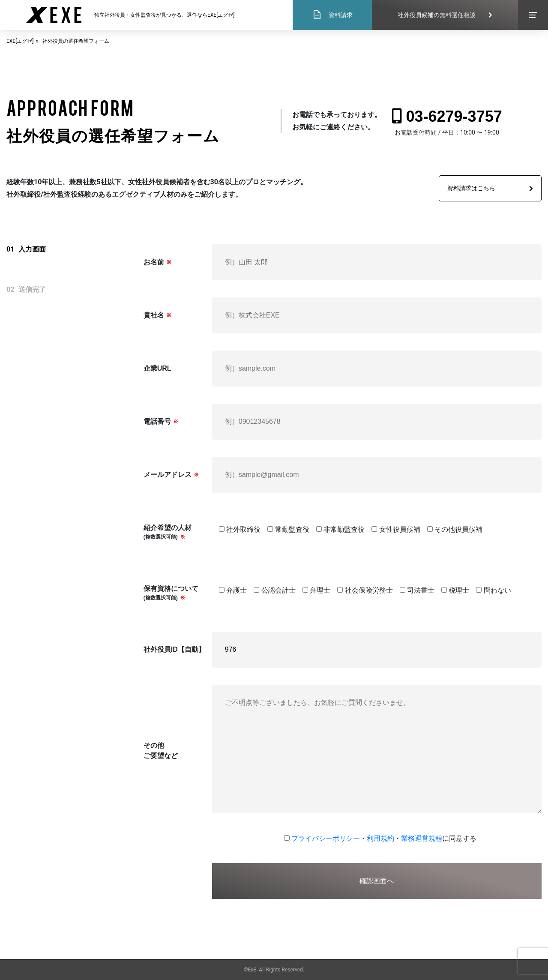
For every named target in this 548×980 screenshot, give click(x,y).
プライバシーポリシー (326, 838)
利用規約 (380, 838)
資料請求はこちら (490, 188)
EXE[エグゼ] (20, 41)
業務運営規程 (422, 838)
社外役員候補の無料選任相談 (445, 15)
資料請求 (332, 15)
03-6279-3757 (447, 116)
